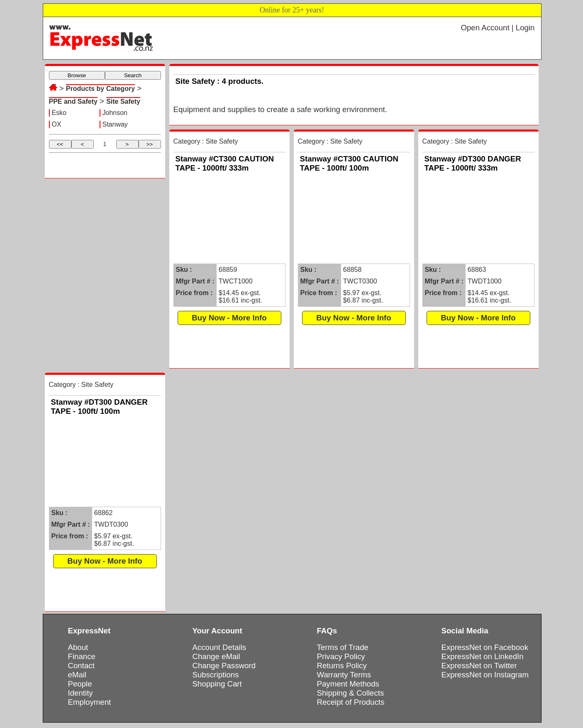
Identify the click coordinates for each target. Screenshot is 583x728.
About (78, 647)
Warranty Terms (344, 675)
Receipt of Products (351, 702)
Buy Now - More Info (229, 318)
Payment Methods (348, 684)
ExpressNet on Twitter (479, 666)
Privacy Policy (341, 656)
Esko (59, 113)
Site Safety (123, 101)
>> (150, 144)
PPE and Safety (73, 101)
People (80, 684)
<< (60, 144)
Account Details (220, 647)
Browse (77, 75)
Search (133, 75)
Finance (82, 656)
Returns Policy (342, 666)
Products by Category (100, 89)
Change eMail (216, 656)
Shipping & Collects (351, 693)
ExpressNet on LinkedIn (483, 656)
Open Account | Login (498, 28)
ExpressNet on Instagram (485, 675)
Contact (81, 666)
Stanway (115, 124)
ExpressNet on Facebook (485, 647)
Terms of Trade (343, 647)
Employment (90, 702)
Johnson (115, 113)
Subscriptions (216, 675)
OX (57, 124)
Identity (80, 693)
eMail (77, 675)
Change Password (224, 666)
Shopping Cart (217, 684)
